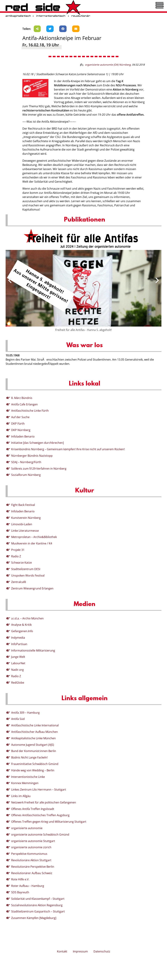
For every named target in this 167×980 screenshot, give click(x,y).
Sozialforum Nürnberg (26, 475)
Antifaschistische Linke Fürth (30, 411)
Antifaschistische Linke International (35, 725)
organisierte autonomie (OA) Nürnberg (108, 65)
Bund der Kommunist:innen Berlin (34, 751)
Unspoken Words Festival (28, 575)
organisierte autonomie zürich (31, 847)
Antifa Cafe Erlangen (24, 404)
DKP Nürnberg (21, 430)
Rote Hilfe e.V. (20, 879)
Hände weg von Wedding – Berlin (33, 770)
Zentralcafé (19, 582)
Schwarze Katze (21, 563)
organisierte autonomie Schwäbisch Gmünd (40, 835)
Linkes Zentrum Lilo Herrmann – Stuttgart (39, 790)
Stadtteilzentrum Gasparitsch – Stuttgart (38, 911)
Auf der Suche (20, 417)
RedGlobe (18, 683)
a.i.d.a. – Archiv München (27, 618)
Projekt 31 (18, 550)
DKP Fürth (18, 424)
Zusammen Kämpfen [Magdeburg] (34, 918)
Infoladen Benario (23, 436)
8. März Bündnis (22, 398)
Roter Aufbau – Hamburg (28, 886)
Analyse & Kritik (21, 625)
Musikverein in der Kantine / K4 (32, 543)
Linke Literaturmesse (25, 531)
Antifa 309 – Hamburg (25, 713)
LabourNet (18, 663)
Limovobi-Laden (22, 524)
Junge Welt (18, 657)
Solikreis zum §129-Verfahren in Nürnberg (39, 469)
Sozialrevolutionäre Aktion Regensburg (37, 905)
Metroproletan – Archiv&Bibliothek (34, 537)
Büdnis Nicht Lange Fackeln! (29, 757)
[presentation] (10, 280)
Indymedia (18, 638)
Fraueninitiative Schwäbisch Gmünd (35, 764)
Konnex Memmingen (25, 783)
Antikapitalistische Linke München (33, 738)
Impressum (80, 951)
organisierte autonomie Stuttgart (33, 841)
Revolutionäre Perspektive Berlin (33, 867)
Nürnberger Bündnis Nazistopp (32, 456)
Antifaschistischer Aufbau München (35, 732)
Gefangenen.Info (22, 631)
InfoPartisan (19, 644)
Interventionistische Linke (28, 777)
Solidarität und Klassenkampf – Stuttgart (38, 899)
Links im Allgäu (21, 796)
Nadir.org (17, 670)
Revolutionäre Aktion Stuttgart (31, 860)
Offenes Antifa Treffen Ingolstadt (33, 809)
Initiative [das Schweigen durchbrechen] (37, 443)
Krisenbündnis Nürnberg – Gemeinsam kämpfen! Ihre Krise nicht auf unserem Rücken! (68, 449)
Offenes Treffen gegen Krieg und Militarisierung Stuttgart (49, 822)
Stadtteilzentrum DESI (26, 569)
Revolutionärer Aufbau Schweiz (32, 873)
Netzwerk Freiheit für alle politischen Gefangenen (44, 802)
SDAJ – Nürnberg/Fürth (26, 462)
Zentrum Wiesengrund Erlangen (32, 588)
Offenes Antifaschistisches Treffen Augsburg (40, 815)
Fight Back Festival (23, 505)
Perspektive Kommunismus (29, 854)
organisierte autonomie (27, 828)
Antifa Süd (18, 719)
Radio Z (16, 556)
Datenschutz (102, 951)
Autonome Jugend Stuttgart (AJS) (33, 745)
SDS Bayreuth (20, 892)
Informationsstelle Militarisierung (33, 650)
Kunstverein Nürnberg (26, 518)
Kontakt (62, 951)
